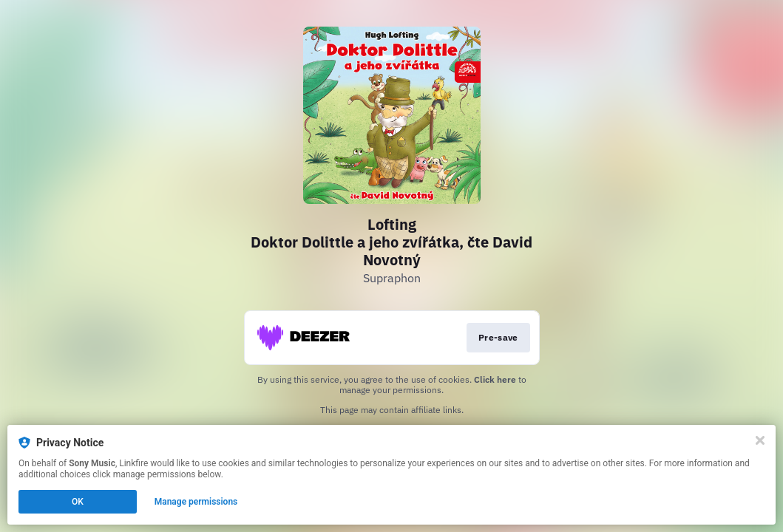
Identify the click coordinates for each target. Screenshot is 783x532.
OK (78, 502)
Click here (495, 379)
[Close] (760, 440)
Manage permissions (196, 502)
